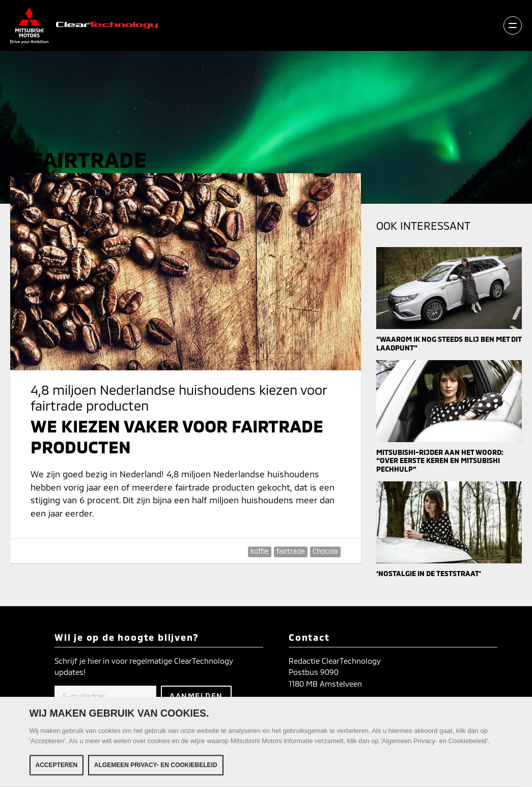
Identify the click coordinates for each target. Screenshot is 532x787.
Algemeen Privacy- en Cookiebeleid (156, 767)
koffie (260, 551)
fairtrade (291, 551)
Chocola (325, 551)
